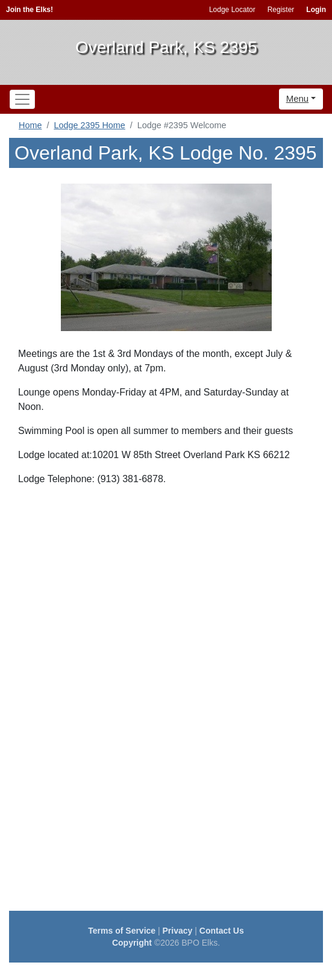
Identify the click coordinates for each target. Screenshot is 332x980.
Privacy (178, 931)
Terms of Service (122, 931)
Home (30, 125)
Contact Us (222, 931)
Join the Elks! (30, 10)
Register (281, 10)
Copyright (132, 943)
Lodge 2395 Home (89, 125)
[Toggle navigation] (22, 99)
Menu (298, 98)
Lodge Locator (232, 10)
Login (316, 10)
